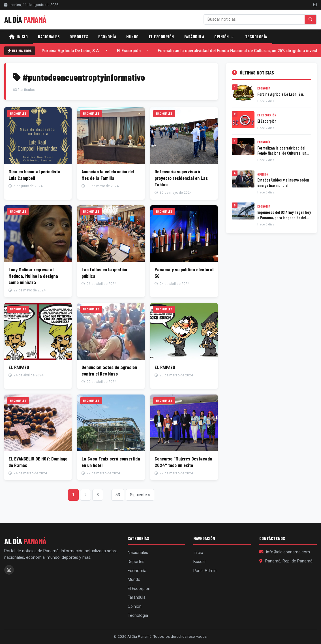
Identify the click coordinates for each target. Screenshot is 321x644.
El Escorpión (161, 36)
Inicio (19, 36)
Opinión (224, 36)
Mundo (132, 36)
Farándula (194, 36)
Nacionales (49, 36)
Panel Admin (205, 571)
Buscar (200, 562)
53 (118, 495)
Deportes (79, 36)
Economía (107, 36)
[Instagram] (315, 5)
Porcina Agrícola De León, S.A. (72, 51)
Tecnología (256, 36)
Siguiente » (140, 495)
